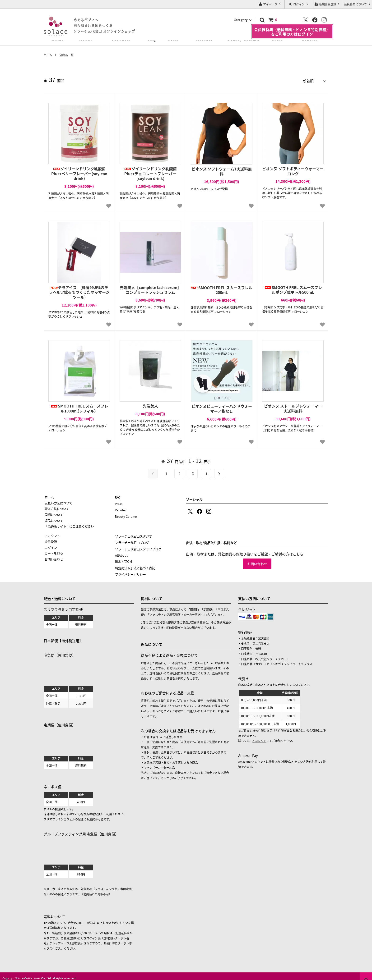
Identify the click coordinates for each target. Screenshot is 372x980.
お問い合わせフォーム (181, 664)
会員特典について (358, 4)
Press (174, 39)
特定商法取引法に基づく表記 (135, 564)
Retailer (204, 39)
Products (121, 39)
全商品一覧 (66, 55)
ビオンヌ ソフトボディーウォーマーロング (293, 170)
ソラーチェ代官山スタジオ (133, 535)
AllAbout (121, 552)
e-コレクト (259, 737)
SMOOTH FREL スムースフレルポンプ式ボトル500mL (293, 289)
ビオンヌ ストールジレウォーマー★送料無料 (293, 408)
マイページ (270, 4)
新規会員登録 (328, 4)
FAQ (152, 39)
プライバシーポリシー (130, 570)
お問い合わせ (257, 563)
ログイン (299, 4)
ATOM (127, 558)
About (86, 39)
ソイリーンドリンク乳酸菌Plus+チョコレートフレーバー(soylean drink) (150, 173)
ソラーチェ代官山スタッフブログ (138, 547)
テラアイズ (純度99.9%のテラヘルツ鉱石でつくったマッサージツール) (79, 291)
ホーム (48, 55)
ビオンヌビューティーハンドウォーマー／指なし (222, 408)
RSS (118, 558)
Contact (309, 39)
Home (58, 39)
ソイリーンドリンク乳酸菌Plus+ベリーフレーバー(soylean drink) (79, 173)
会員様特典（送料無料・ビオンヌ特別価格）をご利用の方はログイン (292, 27)
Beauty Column (243, 39)
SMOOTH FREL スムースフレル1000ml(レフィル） (79, 408)
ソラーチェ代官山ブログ (132, 541)
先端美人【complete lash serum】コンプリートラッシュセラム (150, 289)
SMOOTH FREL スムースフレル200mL (222, 289)
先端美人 (150, 405)
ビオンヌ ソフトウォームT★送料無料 (222, 170)
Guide (277, 39)
